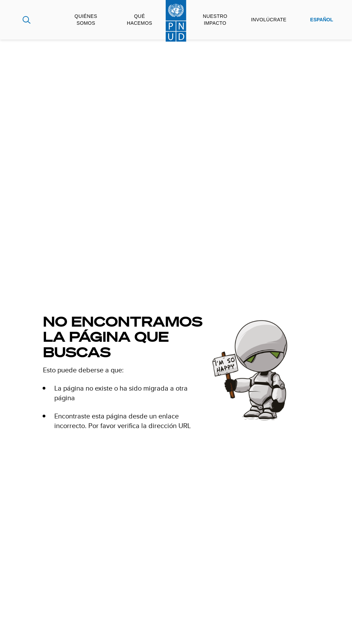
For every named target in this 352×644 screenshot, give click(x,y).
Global (13, 20)
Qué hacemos (140, 20)
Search (27, 20)
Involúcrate (269, 20)
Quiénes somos (86, 20)
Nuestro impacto (215, 20)
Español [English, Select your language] (322, 20)
